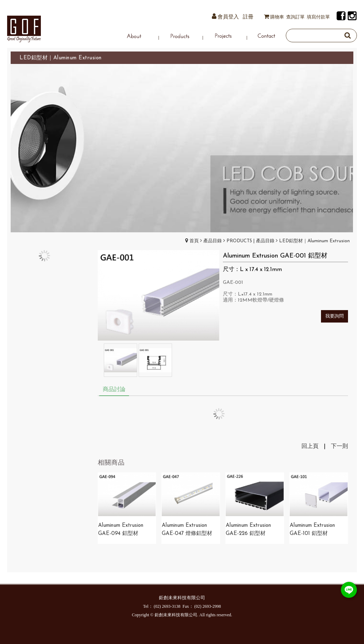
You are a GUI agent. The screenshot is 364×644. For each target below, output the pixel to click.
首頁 (194, 241)
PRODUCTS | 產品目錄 (250, 241)
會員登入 (228, 17)
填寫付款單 (318, 17)
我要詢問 (334, 316)
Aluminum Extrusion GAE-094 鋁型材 (121, 530)
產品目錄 (213, 241)
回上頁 (310, 447)
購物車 (277, 17)
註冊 (248, 17)
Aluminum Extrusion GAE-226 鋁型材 (248, 530)
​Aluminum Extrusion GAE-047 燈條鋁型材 (187, 530)
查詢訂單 (295, 17)
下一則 (339, 447)
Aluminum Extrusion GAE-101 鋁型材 (312, 530)
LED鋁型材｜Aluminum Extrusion (314, 241)
